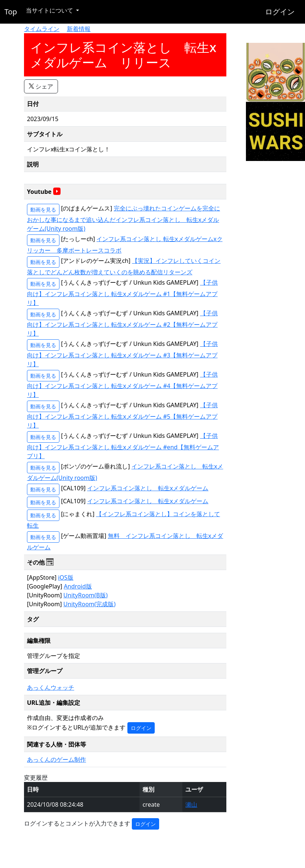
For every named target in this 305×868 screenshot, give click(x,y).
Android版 (78, 586)
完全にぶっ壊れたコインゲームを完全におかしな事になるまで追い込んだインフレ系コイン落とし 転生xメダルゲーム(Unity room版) (124, 218)
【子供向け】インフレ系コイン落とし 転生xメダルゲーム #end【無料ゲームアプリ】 (123, 446)
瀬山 (191, 804)
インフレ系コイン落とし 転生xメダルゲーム (148, 488)
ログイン (280, 12)
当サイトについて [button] (50, 10)
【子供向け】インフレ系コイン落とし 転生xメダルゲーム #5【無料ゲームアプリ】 (122, 415)
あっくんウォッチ (51, 687)
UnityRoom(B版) (86, 595)
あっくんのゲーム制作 (56, 759)
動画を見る (43, 210)
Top (11, 12)
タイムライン (42, 29)
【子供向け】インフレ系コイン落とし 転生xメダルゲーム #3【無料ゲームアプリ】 (122, 354)
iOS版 (66, 577)
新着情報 (79, 29)
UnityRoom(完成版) (90, 604)
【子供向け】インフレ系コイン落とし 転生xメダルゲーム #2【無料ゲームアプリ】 (122, 323)
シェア (41, 86)
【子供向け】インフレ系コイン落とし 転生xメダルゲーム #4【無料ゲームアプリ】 (122, 385)
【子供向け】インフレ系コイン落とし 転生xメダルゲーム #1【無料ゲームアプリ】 (122, 293)
